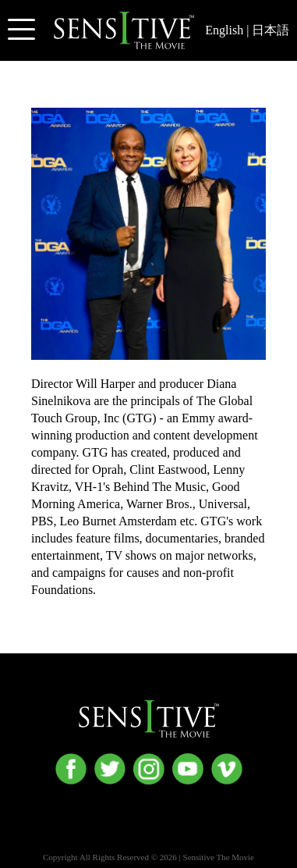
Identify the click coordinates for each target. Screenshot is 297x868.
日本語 (270, 30)
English (224, 30)
